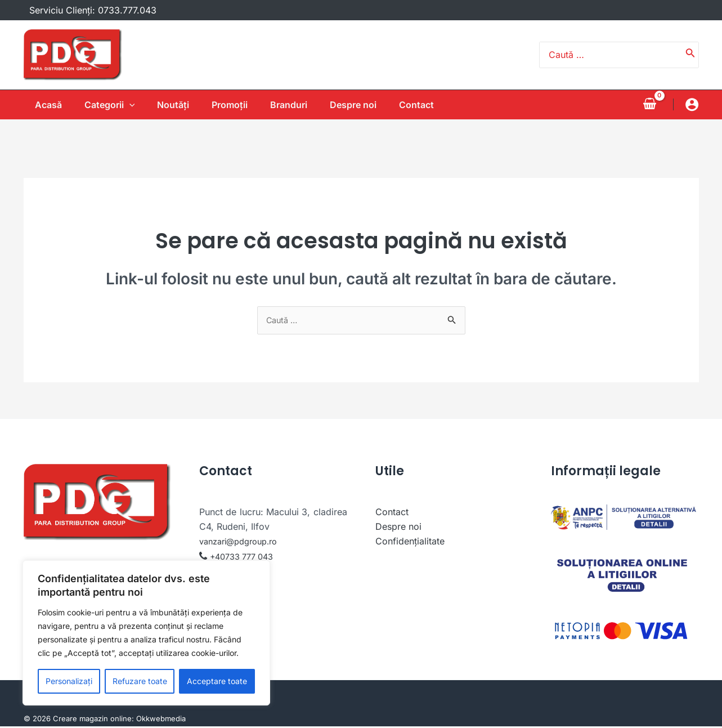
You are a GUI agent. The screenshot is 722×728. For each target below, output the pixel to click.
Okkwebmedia (161, 720)
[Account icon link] (692, 104)
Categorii (103, 105)
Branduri (295, 105)
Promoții (232, 105)
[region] (146, 633)
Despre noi (364, 105)
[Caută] (690, 55)
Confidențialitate (410, 543)
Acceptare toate (217, 681)
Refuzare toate (140, 681)
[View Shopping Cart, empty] (650, 104)
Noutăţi (171, 105)
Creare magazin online (92, 720)
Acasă (37, 105)
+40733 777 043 (246, 557)
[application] (123, 105)
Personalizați (69, 681)
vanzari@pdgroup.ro (243, 543)
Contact (432, 105)
